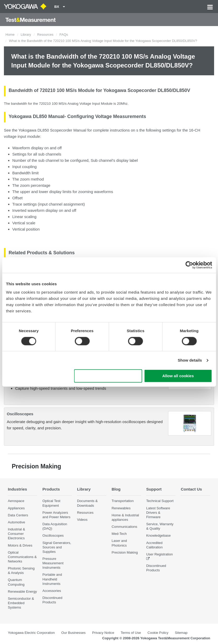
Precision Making (125, 552)
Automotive (16, 522)
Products (51, 489)
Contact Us (191, 489)
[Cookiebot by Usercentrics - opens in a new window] (189, 265)
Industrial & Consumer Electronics (16, 534)
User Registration (160, 554)
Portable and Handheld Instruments (52, 579)
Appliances (16, 508)
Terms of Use (131, 633)
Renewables (121, 508)
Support (154, 489)
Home (10, 35)
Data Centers (18, 515)
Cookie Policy (158, 633)
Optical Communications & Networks (22, 557)
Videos (82, 520)
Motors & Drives (20, 545)
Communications (124, 527)
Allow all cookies (178, 376)
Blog (116, 489)
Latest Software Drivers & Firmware (158, 513)
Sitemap (181, 633)
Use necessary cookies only (108, 376)
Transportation (123, 501)
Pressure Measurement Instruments (53, 563)
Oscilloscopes (20, 414)
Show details (190, 360)
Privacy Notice (103, 633)
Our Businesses (73, 633)
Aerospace (16, 501)
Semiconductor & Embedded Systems (21, 603)
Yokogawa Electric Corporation (31, 633)
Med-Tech (119, 534)
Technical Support (160, 501)
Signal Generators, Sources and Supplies (57, 547)
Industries (17, 489)
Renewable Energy (22, 592)
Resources (45, 35)
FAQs (64, 35)
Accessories (52, 591)
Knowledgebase (158, 535)
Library (26, 35)
